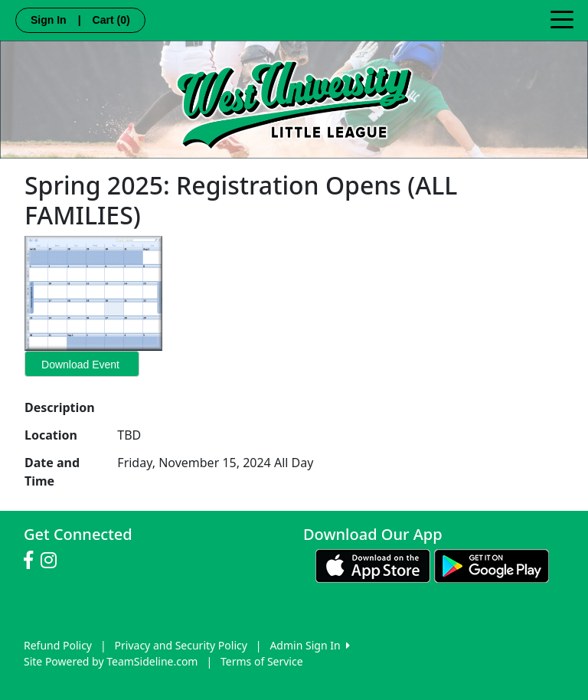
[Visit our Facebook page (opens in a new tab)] (32, 561)
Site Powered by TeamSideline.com (111, 661)
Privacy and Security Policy (181, 645)
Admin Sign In (309, 645)
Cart (111, 20)
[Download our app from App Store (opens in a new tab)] (373, 565)
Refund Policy (58, 645)
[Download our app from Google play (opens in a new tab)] (492, 565)
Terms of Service (262, 661)
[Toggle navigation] (562, 18)
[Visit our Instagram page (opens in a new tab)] (52, 561)
